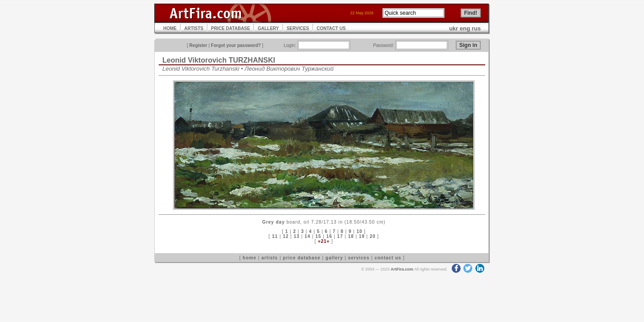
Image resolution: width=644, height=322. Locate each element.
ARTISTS (194, 28)
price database (302, 258)
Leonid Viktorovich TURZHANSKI (219, 60)
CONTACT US (331, 28)
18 (351, 236)
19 (362, 236)
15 (318, 236)
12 (286, 236)
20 (373, 236)
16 (329, 236)
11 (275, 236)
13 (297, 236)
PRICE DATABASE (231, 28)
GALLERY (268, 28)
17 (340, 236)
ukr (453, 28)
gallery (334, 258)
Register (198, 45)
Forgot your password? (236, 45)
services (359, 258)
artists (269, 258)
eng (465, 28)
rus (476, 28)
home (250, 258)
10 (359, 231)
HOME (170, 28)
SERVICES (298, 28)
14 (307, 236)
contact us (388, 258)
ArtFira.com (402, 269)
